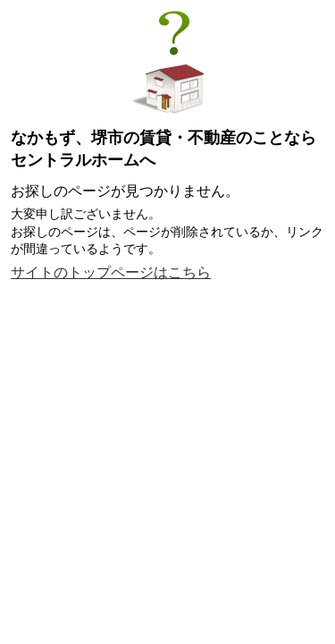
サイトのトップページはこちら (111, 272)
